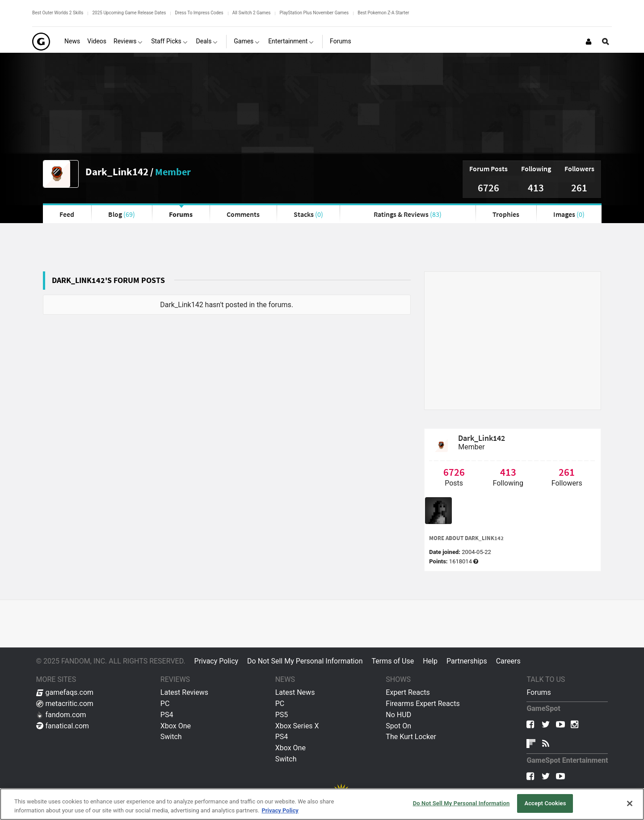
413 (536, 188)
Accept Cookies (545, 803)
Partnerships (467, 661)
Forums (181, 214)
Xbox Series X (297, 726)
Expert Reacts (408, 692)
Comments (243, 214)
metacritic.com (65, 704)
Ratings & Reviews (408, 214)
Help (430, 661)
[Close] (630, 803)
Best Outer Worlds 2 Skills (58, 13)
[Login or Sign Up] (589, 42)
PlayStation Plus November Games (314, 13)
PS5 (282, 715)
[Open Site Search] (606, 42)
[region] (322, 804)
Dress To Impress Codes (199, 13)
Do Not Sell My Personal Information (305, 661)
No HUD (398, 715)
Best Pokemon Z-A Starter (383, 13)
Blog (122, 214)
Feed (67, 214)
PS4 (167, 715)
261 (579, 188)
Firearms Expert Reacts (423, 704)
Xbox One (176, 726)
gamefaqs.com (65, 692)
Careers (508, 661)
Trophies (506, 214)
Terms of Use (393, 661)
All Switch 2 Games (252, 13)
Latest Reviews (184, 692)
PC (165, 704)
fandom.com (61, 715)
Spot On (398, 726)
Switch (171, 737)
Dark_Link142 (117, 171)
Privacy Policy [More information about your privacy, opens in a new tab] (280, 810)
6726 (488, 188)
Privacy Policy (217, 661)
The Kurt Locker (411, 737)
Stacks (308, 214)
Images (569, 214)
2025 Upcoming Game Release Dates (129, 13)
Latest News (295, 692)
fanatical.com (63, 726)
